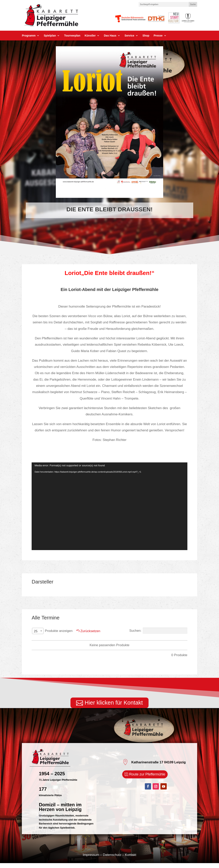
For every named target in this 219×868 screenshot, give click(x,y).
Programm (29, 36)
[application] (109, 506)
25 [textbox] (36, 631)
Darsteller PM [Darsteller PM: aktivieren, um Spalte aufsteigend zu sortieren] (102, 641)
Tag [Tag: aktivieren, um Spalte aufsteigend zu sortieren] (56, 641)
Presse (158, 36)
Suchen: (158, 631)
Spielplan (50, 36)
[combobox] (38, 631)
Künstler (90, 36)
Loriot (73, 273)
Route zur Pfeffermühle (147, 779)
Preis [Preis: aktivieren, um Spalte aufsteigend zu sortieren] (150, 641)
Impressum (91, 860)
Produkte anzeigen (52, 631)
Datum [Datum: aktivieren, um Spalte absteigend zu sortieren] (74, 641)
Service (129, 36)
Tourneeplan (72, 36)
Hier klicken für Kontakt (114, 707)
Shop (146, 36)
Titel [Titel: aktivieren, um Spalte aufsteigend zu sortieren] (131, 641)
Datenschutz (112, 860)
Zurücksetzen (90, 631)
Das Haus (110, 36)
